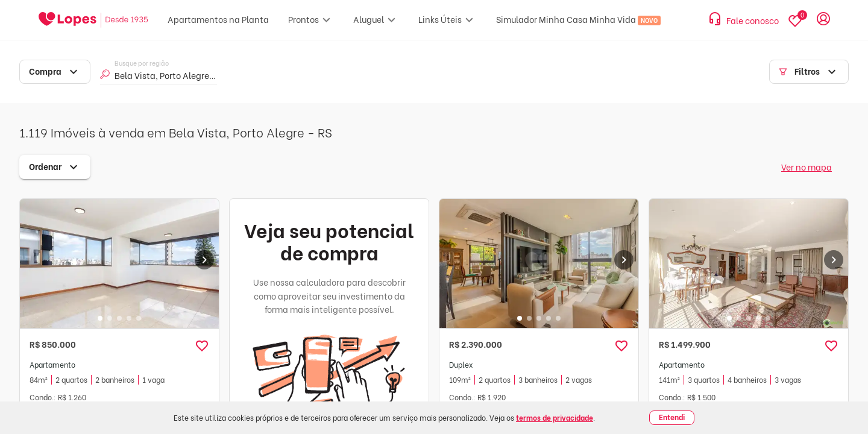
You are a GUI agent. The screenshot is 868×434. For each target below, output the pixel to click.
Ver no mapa (807, 167)
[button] (202, 346)
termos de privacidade (555, 417)
